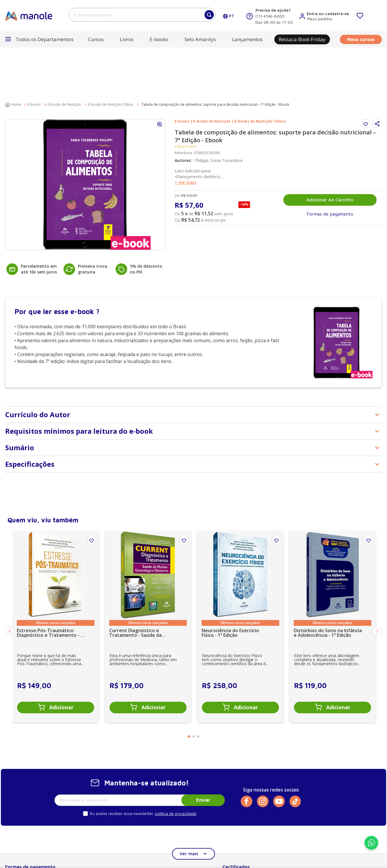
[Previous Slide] (10, 579)
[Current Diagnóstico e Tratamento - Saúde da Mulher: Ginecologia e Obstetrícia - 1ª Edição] (148, 575)
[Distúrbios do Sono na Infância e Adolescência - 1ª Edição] (333, 575)
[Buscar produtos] (209, 15)
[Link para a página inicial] (14, 53)
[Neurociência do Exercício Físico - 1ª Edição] (240, 575)
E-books (34, 53)
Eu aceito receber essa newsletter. (122, 762)
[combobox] (142, 15)
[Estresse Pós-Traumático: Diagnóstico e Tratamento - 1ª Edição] (56, 575)
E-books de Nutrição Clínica (111, 53)
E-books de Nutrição (64, 53)
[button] (377, 72)
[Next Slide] (377, 579)
